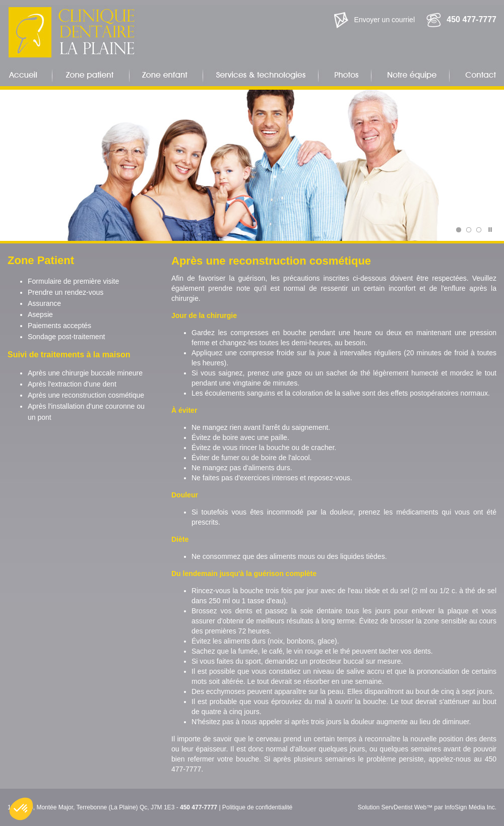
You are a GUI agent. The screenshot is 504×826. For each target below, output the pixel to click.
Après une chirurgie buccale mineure (85, 373)
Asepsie (40, 314)
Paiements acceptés (59, 326)
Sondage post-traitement (66, 337)
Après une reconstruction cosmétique (86, 395)
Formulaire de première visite (73, 281)
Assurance (44, 303)
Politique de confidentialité (257, 807)
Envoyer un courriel (384, 20)
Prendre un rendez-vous (66, 292)
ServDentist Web (404, 807)
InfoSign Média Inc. (470, 807)
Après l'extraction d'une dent (72, 384)
